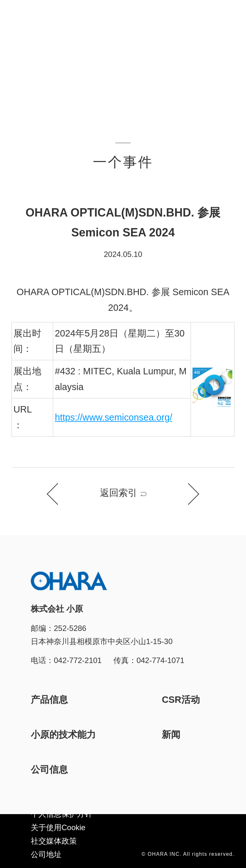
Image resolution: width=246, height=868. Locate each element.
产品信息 (49, 700)
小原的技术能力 (63, 735)
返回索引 (119, 493)
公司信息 (49, 770)
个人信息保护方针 (61, 814)
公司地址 (46, 854)
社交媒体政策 (54, 841)
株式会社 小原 (36, 17)
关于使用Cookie (58, 827)
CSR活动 (181, 700)
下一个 (188, 494)
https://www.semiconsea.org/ (114, 418)
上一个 (58, 494)
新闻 (171, 735)
